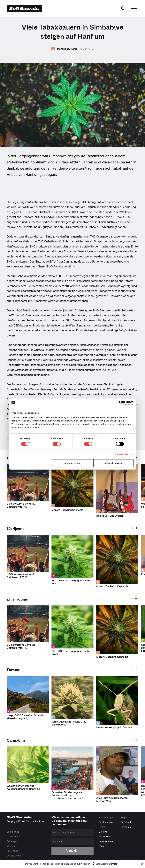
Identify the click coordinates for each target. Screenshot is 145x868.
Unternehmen (106, 841)
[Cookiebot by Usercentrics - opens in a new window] (121, 403)
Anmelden (72, 851)
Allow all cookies (113, 463)
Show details (122, 454)
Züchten (103, 846)
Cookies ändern (15, 856)
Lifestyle (103, 832)
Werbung (11, 846)
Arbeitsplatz (13, 841)
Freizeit (103, 827)
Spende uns (13, 832)
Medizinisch (105, 837)
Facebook (126, 822)
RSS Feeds (12, 851)
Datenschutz (13, 837)
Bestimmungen (107, 822)
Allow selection (72, 463)
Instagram (126, 827)
